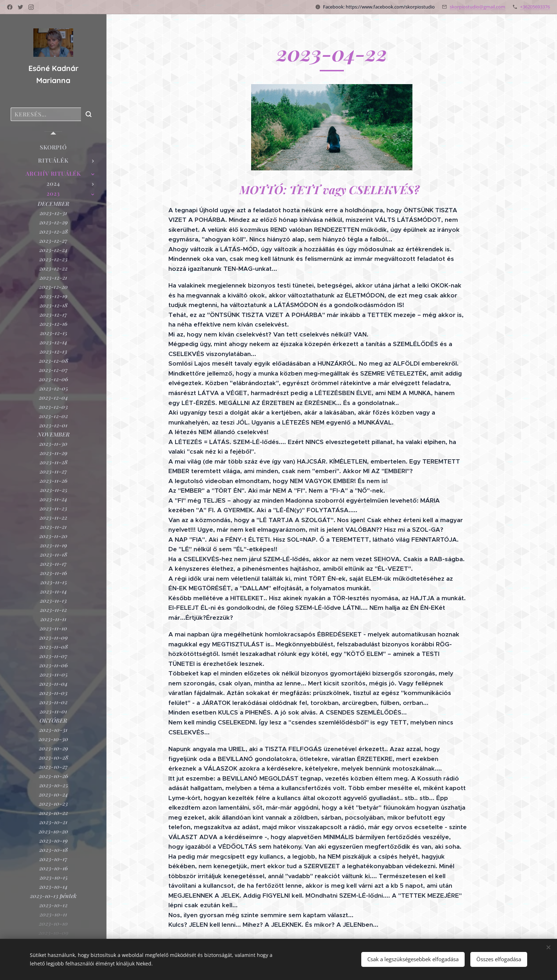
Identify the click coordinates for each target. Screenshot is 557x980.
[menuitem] (53, 147)
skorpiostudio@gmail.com (477, 7)
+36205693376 (535, 7)
